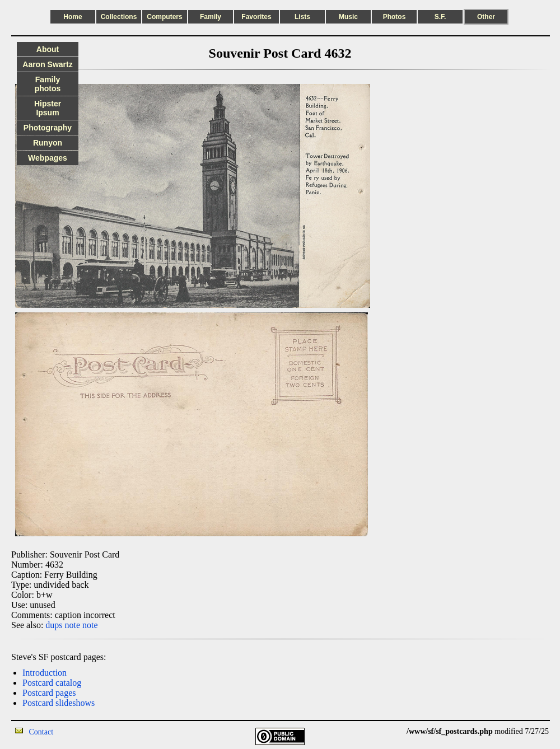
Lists (302, 17)
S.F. (440, 17)
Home (73, 17)
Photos (395, 17)
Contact (41, 732)
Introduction (45, 673)
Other (486, 17)
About (48, 49)
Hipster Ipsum (48, 108)
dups (54, 625)
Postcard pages (49, 693)
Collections (119, 17)
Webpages (48, 158)
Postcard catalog (52, 683)
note (73, 625)
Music (348, 17)
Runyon (48, 143)
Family (211, 17)
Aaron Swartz (47, 64)
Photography (48, 128)
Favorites (256, 17)
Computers (164, 17)
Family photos (48, 84)
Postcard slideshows (59, 703)
